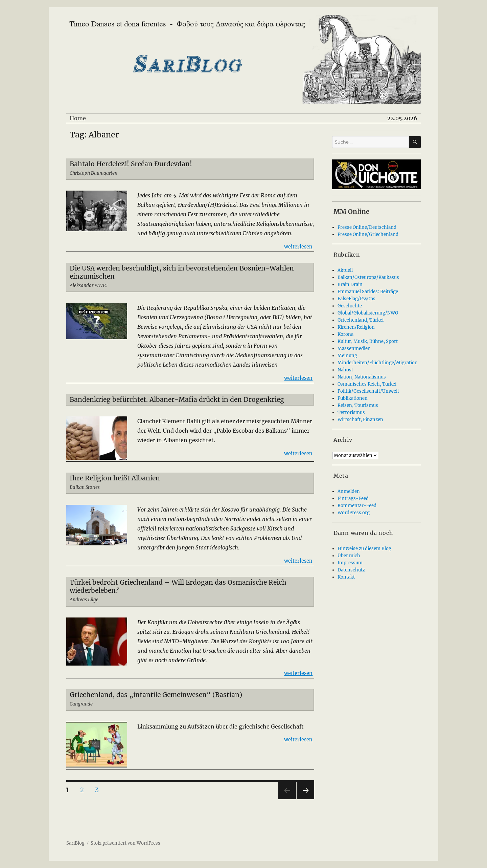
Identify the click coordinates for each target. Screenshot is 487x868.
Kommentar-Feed (357, 506)
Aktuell (345, 270)
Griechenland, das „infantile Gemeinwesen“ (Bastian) (156, 695)
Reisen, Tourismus (358, 405)
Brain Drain (350, 285)
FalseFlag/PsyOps (356, 299)
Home (78, 118)
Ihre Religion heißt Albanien (115, 478)
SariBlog (75, 843)
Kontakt (346, 577)
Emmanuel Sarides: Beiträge (368, 292)
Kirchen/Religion (356, 327)
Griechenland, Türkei (361, 320)
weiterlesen (298, 246)
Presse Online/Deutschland (367, 227)
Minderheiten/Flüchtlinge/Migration (378, 363)
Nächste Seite (305, 799)
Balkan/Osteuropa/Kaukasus (368, 277)
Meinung (347, 356)
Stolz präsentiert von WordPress (125, 843)
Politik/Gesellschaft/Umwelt (368, 391)
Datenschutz (351, 570)
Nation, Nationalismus (362, 377)
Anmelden (349, 491)
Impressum (350, 563)
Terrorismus (351, 413)
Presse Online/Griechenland (368, 234)
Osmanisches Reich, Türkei (367, 384)
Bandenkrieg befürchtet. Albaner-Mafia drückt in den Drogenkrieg (177, 399)
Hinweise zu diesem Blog (364, 549)
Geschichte (350, 306)
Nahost (345, 370)
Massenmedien (354, 349)
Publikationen (353, 398)
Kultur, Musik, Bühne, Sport (368, 341)
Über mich (349, 556)
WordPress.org (354, 513)
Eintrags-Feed (353, 498)
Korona (345, 334)
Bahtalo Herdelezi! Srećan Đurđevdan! (131, 164)
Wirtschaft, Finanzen (360, 420)
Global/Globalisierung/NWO (368, 313)
